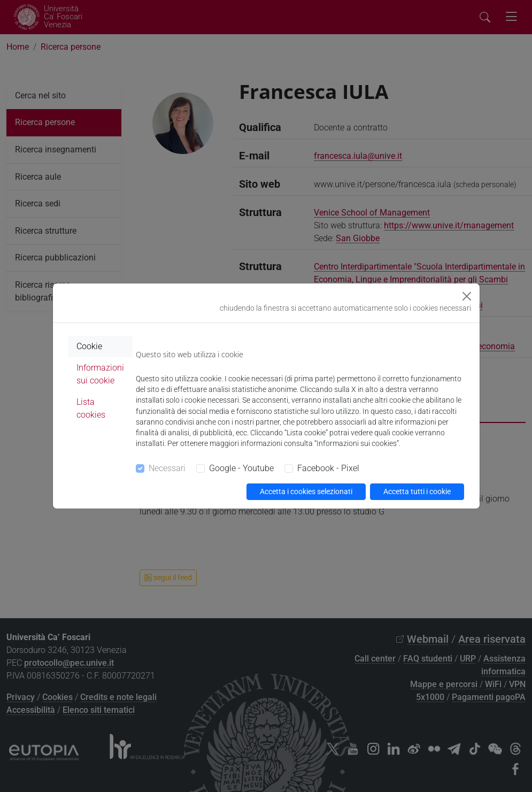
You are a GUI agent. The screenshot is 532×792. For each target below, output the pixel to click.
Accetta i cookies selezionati (306, 491)
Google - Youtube (241, 468)
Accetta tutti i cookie (417, 491)
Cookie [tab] (89, 346)
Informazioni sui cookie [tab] (100, 374)
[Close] (467, 296)
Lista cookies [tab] (91, 408)
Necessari (167, 468)
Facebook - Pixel (328, 468)
